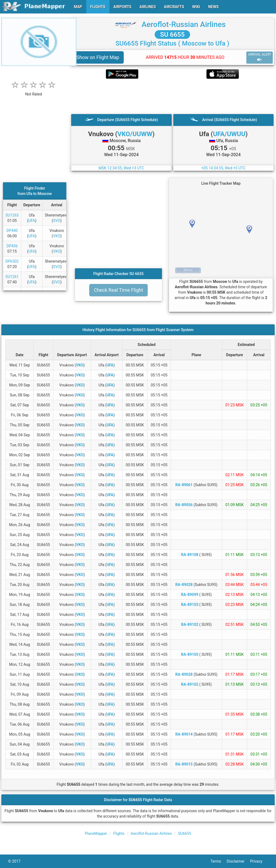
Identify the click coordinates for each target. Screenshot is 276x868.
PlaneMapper (96, 833)
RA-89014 (184, 734)
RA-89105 (190, 654)
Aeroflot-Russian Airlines (184, 24)
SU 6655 (172, 35)
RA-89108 (190, 555)
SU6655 (185, 833)
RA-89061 (184, 485)
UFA (32, 221)
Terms (219, 861)
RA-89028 (184, 585)
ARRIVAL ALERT (260, 57)
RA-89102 (190, 625)
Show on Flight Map (98, 57)
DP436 (12, 246)
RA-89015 (184, 764)
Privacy (259, 861)
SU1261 (12, 277)
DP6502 (12, 261)
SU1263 (12, 215)
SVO (57, 221)
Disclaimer (238, 861)
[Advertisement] (172, 96)
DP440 (12, 231)
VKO (57, 236)
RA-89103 (190, 605)
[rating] (34, 91)
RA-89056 (184, 505)
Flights (119, 833)
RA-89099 (190, 595)
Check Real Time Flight (118, 290)
